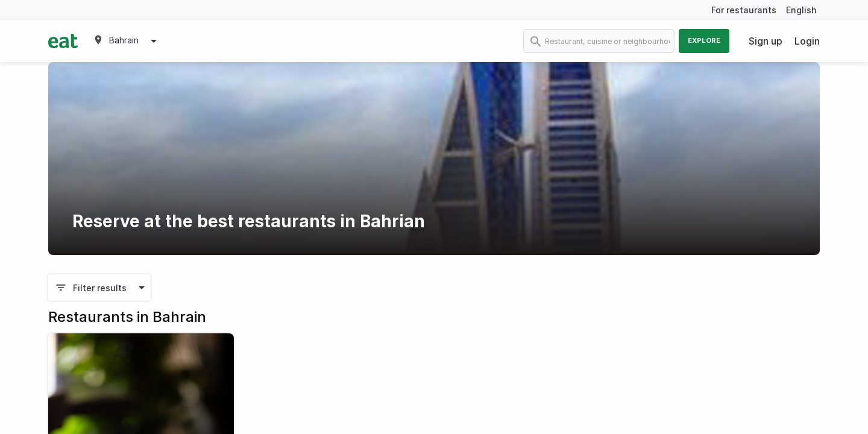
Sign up (766, 41)
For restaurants (744, 10)
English (801, 10)
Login (807, 41)
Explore (704, 40)
